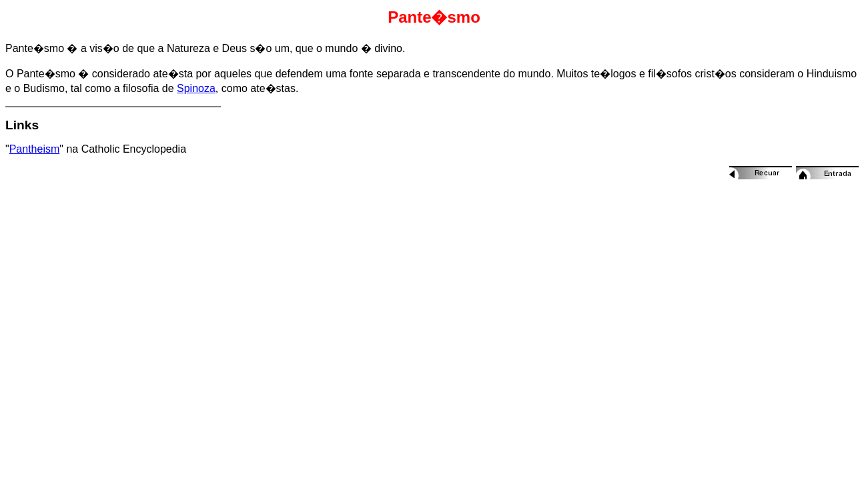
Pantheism (35, 149)
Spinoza (196, 88)
